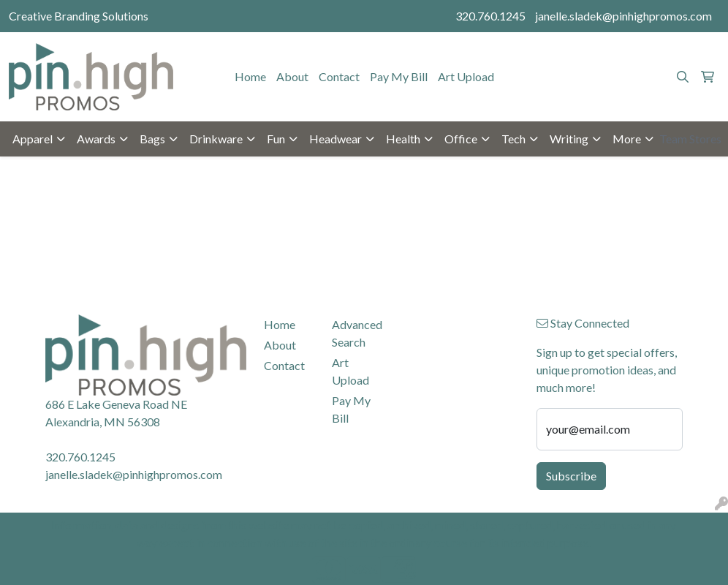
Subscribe (571, 476)
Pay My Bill (399, 76)
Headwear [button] (335, 139)
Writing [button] (569, 139)
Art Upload (466, 76)
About (292, 76)
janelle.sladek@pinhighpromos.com (623, 16)
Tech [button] (513, 139)
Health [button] (403, 139)
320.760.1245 (490, 16)
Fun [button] (276, 139)
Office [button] (461, 139)
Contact (339, 76)
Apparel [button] (33, 139)
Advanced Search (357, 333)
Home (250, 76)
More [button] (627, 139)
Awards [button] (96, 139)
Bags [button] (152, 139)
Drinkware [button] (216, 139)
